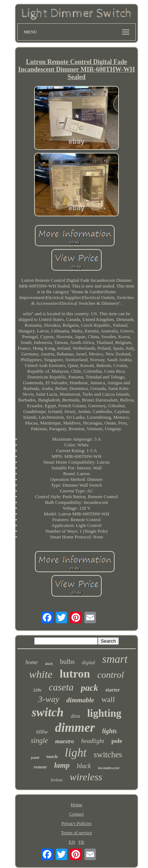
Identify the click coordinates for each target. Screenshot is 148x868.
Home (77, 805)
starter (112, 690)
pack (90, 688)
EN (72, 842)
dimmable (80, 700)
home (32, 662)
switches (108, 755)
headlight (93, 741)
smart (115, 659)
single (40, 740)
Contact (77, 814)
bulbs (67, 662)
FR (82, 842)
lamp (62, 765)
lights (109, 731)
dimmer (75, 728)
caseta (61, 687)
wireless (86, 777)
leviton (57, 780)
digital (89, 663)
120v (37, 690)
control (111, 675)
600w (42, 732)
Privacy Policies (77, 823)
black (84, 766)
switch (48, 712)
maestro (64, 741)
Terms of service (77, 833)
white (41, 674)
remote (40, 767)
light (76, 753)
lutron (75, 674)
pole (117, 741)
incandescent (109, 768)
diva (75, 716)
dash (49, 663)
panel (35, 757)
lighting (104, 713)
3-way (49, 699)
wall (108, 699)
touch (52, 756)
